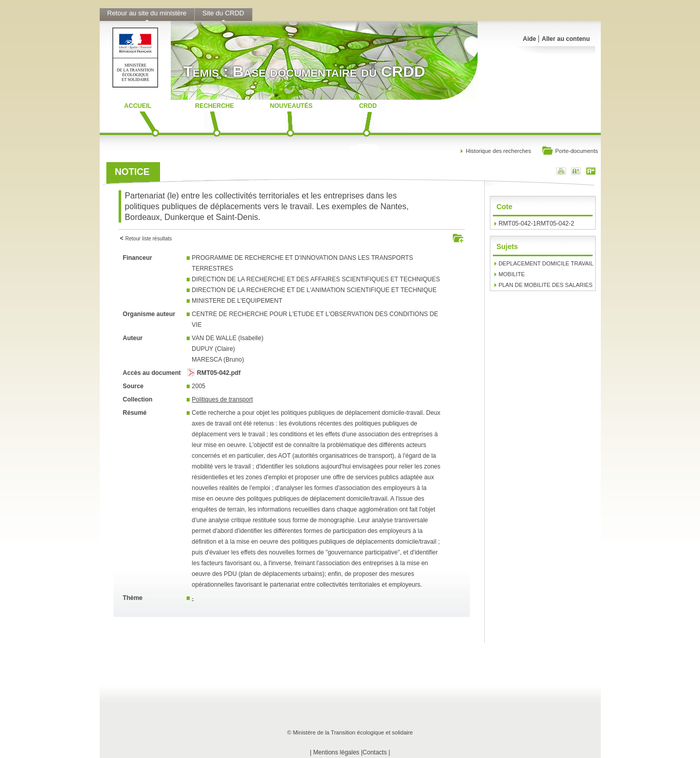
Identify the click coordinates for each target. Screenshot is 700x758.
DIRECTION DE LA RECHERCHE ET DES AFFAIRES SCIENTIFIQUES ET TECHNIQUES (316, 279)
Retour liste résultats (149, 239)
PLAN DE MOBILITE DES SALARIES (546, 285)
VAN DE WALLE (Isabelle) (228, 338)
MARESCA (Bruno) (218, 360)
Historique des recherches (499, 151)
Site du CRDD (223, 13)
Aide (529, 39)
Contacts (375, 752)
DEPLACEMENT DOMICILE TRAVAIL (546, 263)
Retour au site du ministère (147, 13)
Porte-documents (570, 152)
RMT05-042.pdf (219, 373)
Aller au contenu (566, 39)
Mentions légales (336, 752)
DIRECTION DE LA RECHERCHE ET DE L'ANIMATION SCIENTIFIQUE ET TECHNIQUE (314, 290)
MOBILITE (512, 274)
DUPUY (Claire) (213, 349)
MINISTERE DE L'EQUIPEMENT (237, 301)
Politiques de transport (222, 399)
